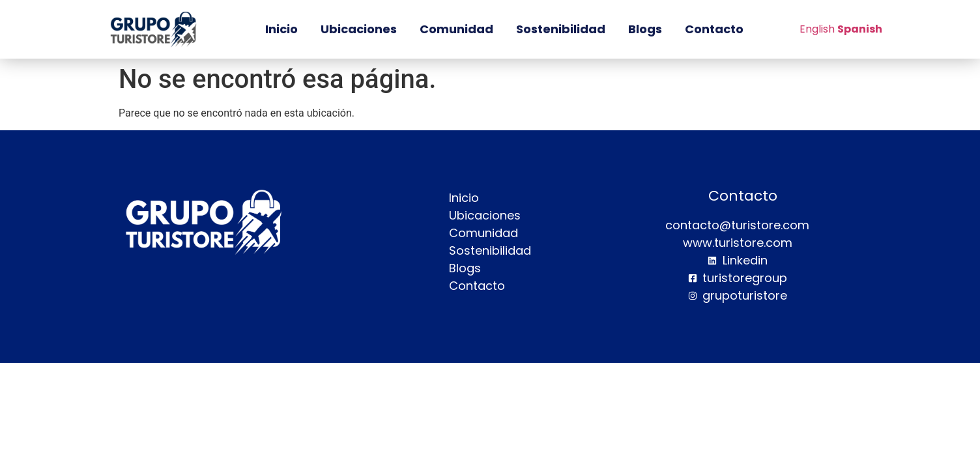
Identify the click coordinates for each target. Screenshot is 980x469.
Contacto (714, 29)
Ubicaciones (359, 29)
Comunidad (456, 29)
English (817, 29)
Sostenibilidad (561, 29)
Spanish (860, 29)
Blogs (645, 29)
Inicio (281, 29)
